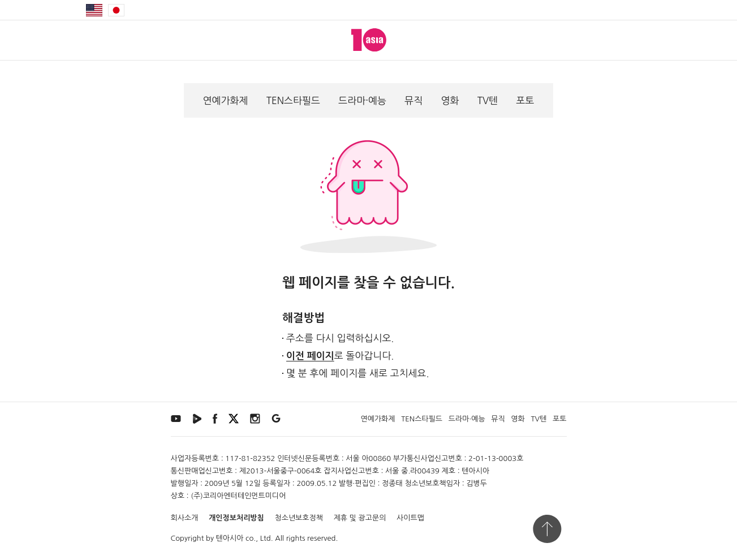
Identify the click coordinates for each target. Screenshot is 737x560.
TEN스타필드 (293, 100)
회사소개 (185, 518)
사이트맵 (410, 518)
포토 (525, 100)
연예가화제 (226, 100)
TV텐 (488, 100)
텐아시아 (230, 538)
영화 (450, 100)
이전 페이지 (310, 356)
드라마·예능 (362, 100)
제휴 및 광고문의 (360, 518)
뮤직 (413, 100)
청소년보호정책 (299, 518)
